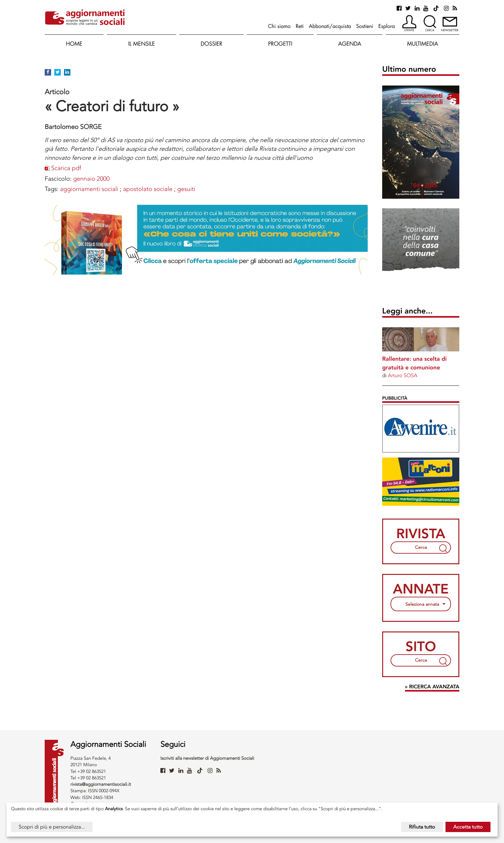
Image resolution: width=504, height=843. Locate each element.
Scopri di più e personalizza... (52, 827)
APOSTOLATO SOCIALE (148, 189)
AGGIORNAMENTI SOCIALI (89, 189)
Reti (300, 26)
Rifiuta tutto (422, 827)
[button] (409, 24)
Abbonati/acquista (330, 26)
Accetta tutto (468, 827)
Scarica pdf (66, 168)
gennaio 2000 (91, 179)
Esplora (387, 26)
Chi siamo (279, 26)
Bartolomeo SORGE (73, 127)
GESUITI (186, 189)
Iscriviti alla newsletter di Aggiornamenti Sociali (207, 758)
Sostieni (365, 26)
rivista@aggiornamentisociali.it (101, 784)
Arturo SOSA (403, 375)
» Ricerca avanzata (432, 687)
